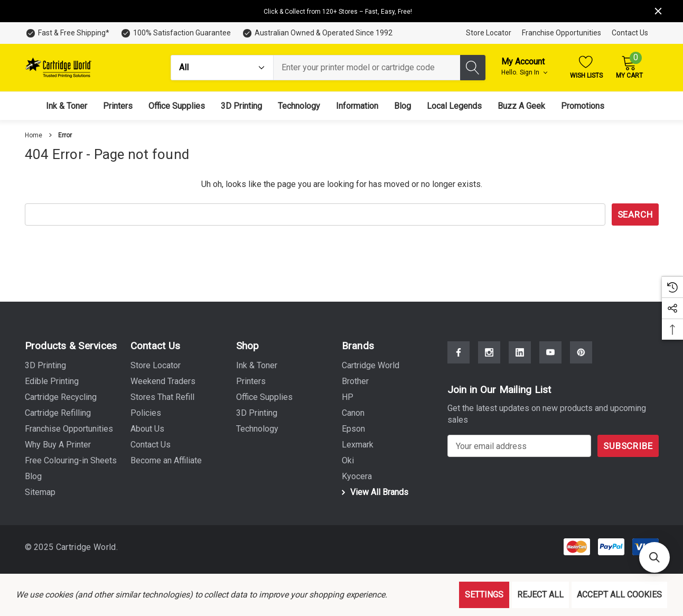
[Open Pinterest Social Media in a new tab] (581, 352)
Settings (484, 595)
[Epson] (353, 429)
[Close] (658, 11)
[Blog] (403, 106)
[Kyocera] (357, 477)
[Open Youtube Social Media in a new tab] (550, 352)
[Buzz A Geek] (521, 106)
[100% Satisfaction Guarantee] (175, 33)
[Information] (357, 106)
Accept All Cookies (619, 595)
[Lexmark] (358, 445)
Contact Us (630, 33)
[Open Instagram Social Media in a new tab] (489, 352)
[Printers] (118, 106)
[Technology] (299, 106)
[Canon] (353, 413)
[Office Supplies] (177, 106)
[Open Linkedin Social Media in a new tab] (520, 352)
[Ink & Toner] (67, 106)
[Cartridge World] (371, 366)
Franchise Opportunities (562, 33)
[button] (654, 557)
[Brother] (355, 381)
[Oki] (348, 461)
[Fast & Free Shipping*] (67, 33)
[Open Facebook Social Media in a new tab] (459, 352)
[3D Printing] (241, 106)
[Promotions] (583, 106)
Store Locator (489, 33)
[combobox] (367, 68)
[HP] (348, 397)
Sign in (534, 72)
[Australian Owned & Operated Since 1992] (317, 33)
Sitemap (40, 492)
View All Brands (373, 492)
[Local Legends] (454, 106)
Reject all (540, 595)
